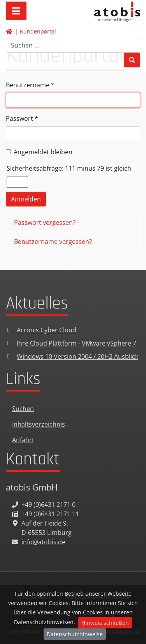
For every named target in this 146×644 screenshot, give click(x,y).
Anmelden (26, 199)
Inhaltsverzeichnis (39, 424)
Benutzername (30, 85)
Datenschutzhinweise (75, 634)
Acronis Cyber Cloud (47, 330)
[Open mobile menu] (16, 11)
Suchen (23, 409)
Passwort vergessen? (45, 222)
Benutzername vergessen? (53, 242)
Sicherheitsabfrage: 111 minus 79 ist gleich (69, 168)
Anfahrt (23, 440)
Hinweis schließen (105, 623)
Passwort (22, 118)
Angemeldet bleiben (43, 152)
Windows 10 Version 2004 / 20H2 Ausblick (77, 356)
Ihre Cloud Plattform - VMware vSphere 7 (77, 343)
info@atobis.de (43, 542)
